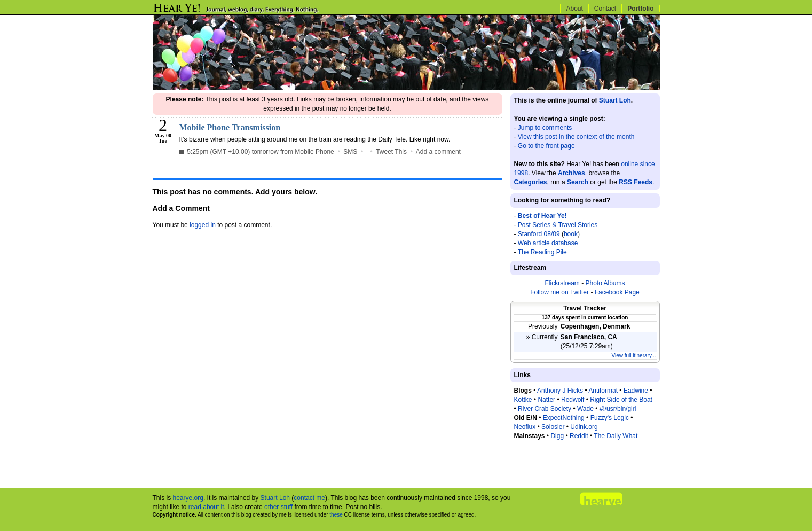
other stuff (278, 507)
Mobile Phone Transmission (230, 127)
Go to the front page (546, 146)
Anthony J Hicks (560, 391)
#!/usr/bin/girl (618, 409)
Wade (585, 409)
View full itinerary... (634, 356)
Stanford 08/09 (539, 234)
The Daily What (616, 436)
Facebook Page (617, 292)
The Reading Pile (542, 252)
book (571, 234)
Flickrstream (562, 283)
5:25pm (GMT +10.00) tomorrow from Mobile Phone (257, 152)
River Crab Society (545, 409)
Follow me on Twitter (559, 292)
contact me (309, 498)
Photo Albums (605, 283)
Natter (546, 400)
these (336, 515)
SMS (350, 152)
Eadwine (636, 391)
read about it (206, 507)
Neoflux (525, 427)
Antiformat (603, 391)
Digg (557, 436)
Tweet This (391, 152)
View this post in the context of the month (576, 137)
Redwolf (573, 400)
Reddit (579, 436)
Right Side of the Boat (621, 400)
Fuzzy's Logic (610, 418)
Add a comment (438, 152)
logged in (203, 225)
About (574, 9)
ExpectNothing (564, 418)
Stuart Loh (615, 100)
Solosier (553, 427)
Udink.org (584, 427)
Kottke (523, 400)
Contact (605, 9)
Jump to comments (545, 128)
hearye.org (188, 498)
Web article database (548, 243)
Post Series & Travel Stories (558, 225)
